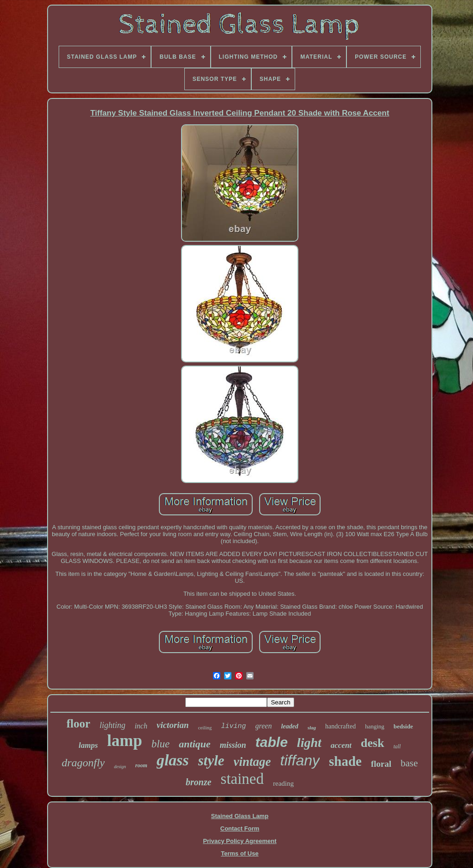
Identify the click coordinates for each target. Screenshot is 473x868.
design (120, 767)
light (309, 743)
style (211, 761)
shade (345, 761)
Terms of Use (240, 853)
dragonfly (83, 763)
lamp (125, 741)
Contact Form (240, 828)
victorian (173, 725)
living (234, 726)
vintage (252, 762)
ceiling (205, 727)
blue (161, 744)
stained (242, 779)
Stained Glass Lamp (240, 816)
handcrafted (340, 726)
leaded (289, 726)
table (272, 742)
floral (381, 764)
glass (173, 760)
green (264, 726)
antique (194, 744)
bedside (403, 726)
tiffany (300, 760)
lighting (112, 725)
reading (283, 783)
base (409, 763)
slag (312, 727)
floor (78, 724)
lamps (88, 745)
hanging (375, 726)
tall (397, 746)
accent (341, 745)
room (141, 765)
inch (141, 726)
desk (373, 743)
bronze (199, 782)
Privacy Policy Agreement (240, 841)
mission (233, 745)
